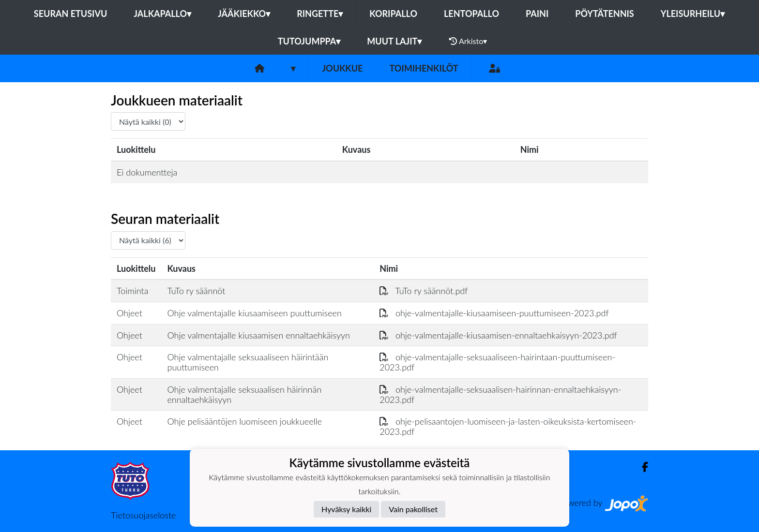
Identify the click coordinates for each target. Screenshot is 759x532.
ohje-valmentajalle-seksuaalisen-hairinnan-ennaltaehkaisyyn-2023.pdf (500, 394)
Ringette (320, 14)
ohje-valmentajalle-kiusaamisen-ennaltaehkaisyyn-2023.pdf (498, 335)
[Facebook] (641, 467)
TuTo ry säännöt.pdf (424, 291)
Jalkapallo (162, 14)
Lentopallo (471, 14)
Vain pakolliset (413, 509)
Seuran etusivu (71, 14)
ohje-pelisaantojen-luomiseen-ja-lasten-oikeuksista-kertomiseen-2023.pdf (508, 426)
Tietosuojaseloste (143, 515)
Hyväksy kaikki (346, 509)
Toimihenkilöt (424, 68)
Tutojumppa (309, 41)
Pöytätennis (604, 14)
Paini (537, 14)
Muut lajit (394, 41)
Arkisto (468, 41)
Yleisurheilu (693, 14)
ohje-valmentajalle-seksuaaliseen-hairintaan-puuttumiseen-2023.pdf (497, 362)
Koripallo (393, 14)
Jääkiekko (244, 14)
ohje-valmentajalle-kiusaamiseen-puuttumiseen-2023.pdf (494, 313)
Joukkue (342, 68)
